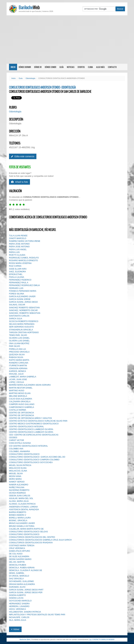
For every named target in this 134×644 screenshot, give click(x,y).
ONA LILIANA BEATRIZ (19, 343)
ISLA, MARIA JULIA (18, 620)
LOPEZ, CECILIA (17, 382)
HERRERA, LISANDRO (19, 606)
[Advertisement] (67, 40)
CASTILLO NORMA (18, 410)
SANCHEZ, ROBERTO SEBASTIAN (25, 313)
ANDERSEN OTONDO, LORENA (23, 507)
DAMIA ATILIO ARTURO (19, 551)
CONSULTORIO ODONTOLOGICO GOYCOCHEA (31, 462)
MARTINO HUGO (17, 391)
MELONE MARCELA (18, 396)
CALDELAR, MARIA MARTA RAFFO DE (26, 529)
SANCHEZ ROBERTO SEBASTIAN (24, 308)
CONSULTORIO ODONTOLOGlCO (24, 534)
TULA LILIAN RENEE (18, 236)
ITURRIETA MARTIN (18, 366)
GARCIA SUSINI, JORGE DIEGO (23, 302)
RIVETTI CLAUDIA (17, 255)
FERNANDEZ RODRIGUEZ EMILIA (24, 285)
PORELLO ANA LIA (17, 349)
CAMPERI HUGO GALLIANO (22, 404)
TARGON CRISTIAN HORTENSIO (24, 332)
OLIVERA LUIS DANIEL (19, 338)
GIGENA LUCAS (16, 598)
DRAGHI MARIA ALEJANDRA (22, 584)
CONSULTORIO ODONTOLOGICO (24, 454)
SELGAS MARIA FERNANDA (22, 324)
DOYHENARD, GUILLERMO (21, 581)
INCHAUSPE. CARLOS (19, 617)
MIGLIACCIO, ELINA (18, 471)
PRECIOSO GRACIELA (19, 352)
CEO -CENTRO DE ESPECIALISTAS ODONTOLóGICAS (34, 435)
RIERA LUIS (14, 252)
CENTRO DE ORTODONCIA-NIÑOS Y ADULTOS (30, 418)
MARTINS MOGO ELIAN (20, 393)
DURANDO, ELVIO (17, 587)
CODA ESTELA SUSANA (20, 443)
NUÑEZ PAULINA (17, 487)
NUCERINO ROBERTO (19, 490)
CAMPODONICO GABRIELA (22, 407)
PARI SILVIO (14, 346)
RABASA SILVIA (16, 357)
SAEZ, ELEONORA (17, 272)
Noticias (71, 67)
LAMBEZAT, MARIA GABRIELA (23, 377)
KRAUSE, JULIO (16, 374)
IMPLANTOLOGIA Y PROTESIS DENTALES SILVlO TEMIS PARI (37, 615)
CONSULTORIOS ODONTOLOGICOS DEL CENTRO (32, 537)
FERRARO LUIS (16, 288)
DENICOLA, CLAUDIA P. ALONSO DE (26, 570)
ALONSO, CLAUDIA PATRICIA (22, 504)
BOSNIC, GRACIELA (18, 521)
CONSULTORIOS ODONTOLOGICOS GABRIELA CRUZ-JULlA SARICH (40, 540)
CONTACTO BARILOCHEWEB (102, 640)
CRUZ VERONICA (17, 548)
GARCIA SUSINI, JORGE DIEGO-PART (26, 590)
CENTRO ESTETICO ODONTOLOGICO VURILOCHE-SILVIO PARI (38, 421)
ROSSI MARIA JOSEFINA (20, 263)
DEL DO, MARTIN (17, 562)
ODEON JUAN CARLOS (20, 496)
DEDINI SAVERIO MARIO (20, 559)
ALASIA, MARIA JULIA (19, 501)
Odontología (30, 78)
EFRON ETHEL (16, 274)
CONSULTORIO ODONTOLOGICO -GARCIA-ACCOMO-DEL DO (37, 457)
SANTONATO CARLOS (19, 316)
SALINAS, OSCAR (17, 305)
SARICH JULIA (16, 319)
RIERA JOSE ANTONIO (19, 244)
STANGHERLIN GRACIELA (21, 330)
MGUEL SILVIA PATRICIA (20, 465)
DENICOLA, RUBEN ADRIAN (22, 568)
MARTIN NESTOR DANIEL (21, 388)
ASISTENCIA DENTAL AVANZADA (24, 510)
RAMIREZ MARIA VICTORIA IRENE (25, 241)
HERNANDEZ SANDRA (19, 604)
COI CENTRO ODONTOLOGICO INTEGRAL (28, 446)
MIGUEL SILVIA (16, 474)
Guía (62, 67)
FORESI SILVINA (17, 294)
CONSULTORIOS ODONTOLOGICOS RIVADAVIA (31, 543)
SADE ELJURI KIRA (18, 269)
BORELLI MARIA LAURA (20, 518)
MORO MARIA (15, 479)
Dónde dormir (25, 67)
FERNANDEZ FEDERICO (20, 280)
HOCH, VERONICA (17, 609)
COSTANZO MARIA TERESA (22, 546)
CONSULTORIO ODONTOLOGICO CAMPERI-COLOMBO (34, 460)
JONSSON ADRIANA (18, 368)
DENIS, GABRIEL (17, 573)
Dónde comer (50, 67)
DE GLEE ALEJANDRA (19, 557)
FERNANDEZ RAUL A (19, 283)
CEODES (13, 438)
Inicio (13, 67)
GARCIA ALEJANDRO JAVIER (22, 296)
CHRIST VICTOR (17, 440)
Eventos (81, 67)
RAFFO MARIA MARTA (19, 360)
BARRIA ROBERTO (18, 512)
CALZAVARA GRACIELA (20, 402)
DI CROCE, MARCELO (19, 576)
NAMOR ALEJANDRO (19, 485)
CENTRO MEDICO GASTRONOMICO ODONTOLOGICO (34, 424)
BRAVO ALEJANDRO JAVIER (22, 523)
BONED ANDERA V (18, 515)
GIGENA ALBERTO (17, 595)
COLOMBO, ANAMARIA (19, 451)
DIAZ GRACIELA (16, 579)
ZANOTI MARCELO (18, 238)
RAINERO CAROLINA (19, 363)
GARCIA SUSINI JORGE (20, 299)
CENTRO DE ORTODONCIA (22, 413)
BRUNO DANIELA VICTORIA (22, 526)
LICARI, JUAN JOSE (18, 379)
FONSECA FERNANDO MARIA (23, 291)
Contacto (112, 67)
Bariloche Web (25, 640)
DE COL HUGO (16, 554)
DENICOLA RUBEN (18, 565)
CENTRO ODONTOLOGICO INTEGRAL (26, 427)
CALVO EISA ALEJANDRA (21, 399)
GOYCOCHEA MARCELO (20, 601)
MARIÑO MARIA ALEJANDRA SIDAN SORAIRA (30, 385)
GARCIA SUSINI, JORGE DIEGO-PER (26, 593)
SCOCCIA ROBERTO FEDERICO (24, 321)
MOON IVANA (15, 476)
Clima (90, 67)
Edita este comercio (23, 156)
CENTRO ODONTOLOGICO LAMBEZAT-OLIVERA (31, 429)
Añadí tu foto (19, 182)
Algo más (100, 67)
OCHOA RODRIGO (17, 493)
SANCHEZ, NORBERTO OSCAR (23, 310)
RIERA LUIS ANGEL (18, 250)
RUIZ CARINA (15, 266)
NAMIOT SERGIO (17, 482)
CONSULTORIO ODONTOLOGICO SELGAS (28, 532)
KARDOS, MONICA (17, 371)
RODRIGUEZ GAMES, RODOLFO (24, 258)
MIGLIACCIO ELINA (18, 468)
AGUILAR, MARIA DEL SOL (21, 498)
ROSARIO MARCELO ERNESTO (23, 261)
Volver (15, 629)
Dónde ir (38, 67)
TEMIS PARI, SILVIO (18, 335)
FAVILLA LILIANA (17, 277)
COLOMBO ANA (16, 449)
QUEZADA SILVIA (17, 355)
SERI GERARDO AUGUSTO (21, 327)
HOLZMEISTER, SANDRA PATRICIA (25, 612)
